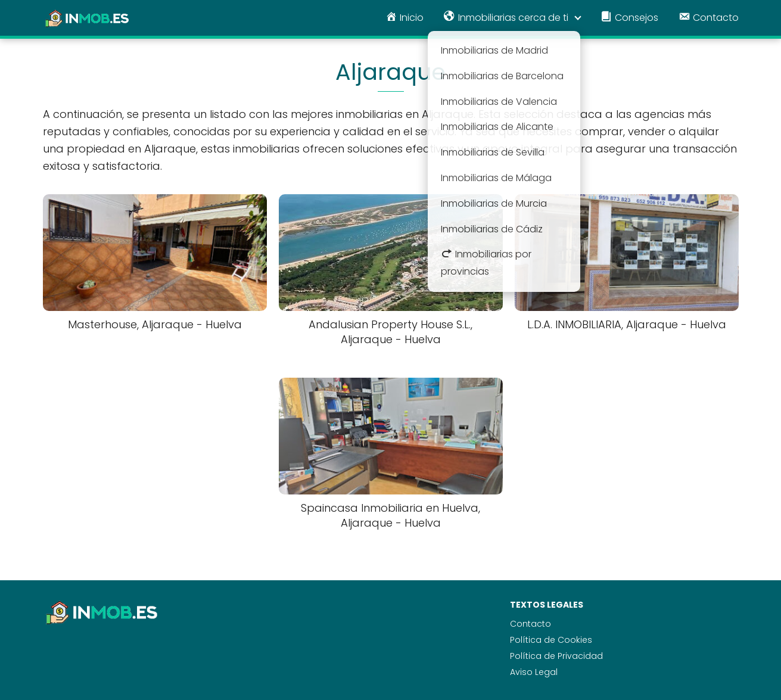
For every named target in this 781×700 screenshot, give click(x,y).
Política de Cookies (551, 640)
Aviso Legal (534, 672)
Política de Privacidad (556, 656)
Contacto (530, 624)
